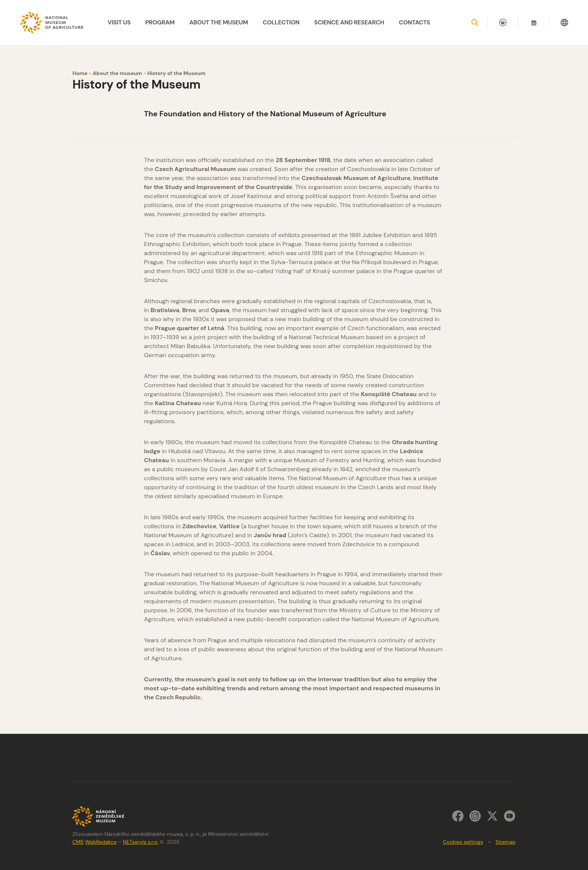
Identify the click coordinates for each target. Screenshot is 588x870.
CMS (78, 842)
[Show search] (475, 23)
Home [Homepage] (80, 73)
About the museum (117, 73)
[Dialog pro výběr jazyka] (564, 23)
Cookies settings (463, 842)
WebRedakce (101, 842)
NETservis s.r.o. (141, 842)
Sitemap (505, 842)
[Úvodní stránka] (52, 22)
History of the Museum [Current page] (176, 73)
